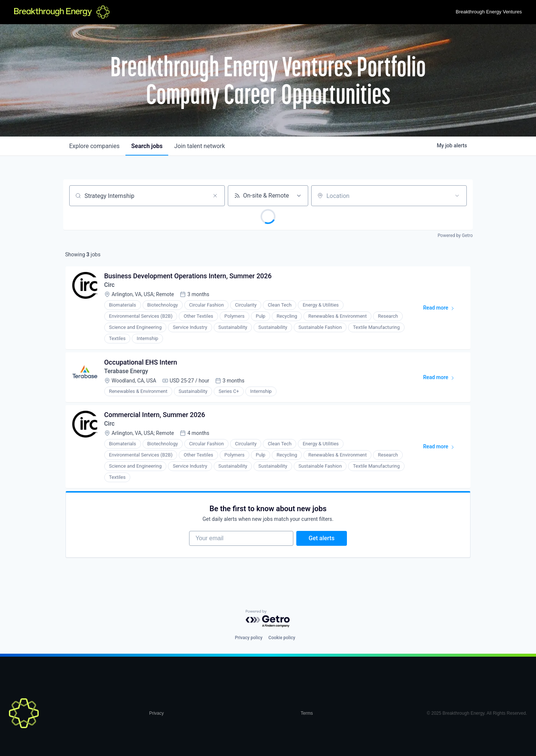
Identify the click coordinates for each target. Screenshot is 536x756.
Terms (307, 714)
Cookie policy (282, 638)
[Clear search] (215, 196)
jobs (147, 146)
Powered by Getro (455, 236)
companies (94, 146)
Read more (442, 310)
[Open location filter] (457, 196)
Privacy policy (249, 638)
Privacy (157, 714)
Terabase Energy (126, 371)
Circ (109, 285)
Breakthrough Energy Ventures (489, 12)
